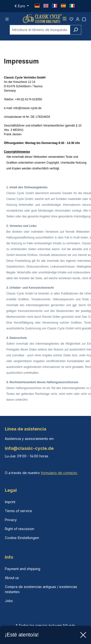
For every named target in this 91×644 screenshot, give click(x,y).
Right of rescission (20, 529)
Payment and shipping (23, 569)
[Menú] (7, 18)
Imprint (10, 502)
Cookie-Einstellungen (22, 538)
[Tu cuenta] (78, 18)
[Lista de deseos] (71, 18)
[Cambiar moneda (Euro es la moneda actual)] (22, 6)
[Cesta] (84, 18)
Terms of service (18, 511)
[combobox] (40, 30)
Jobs (9, 601)
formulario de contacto (59, 473)
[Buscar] (76, 30)
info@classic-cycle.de (27, 108)
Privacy (11, 520)
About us (12, 578)
